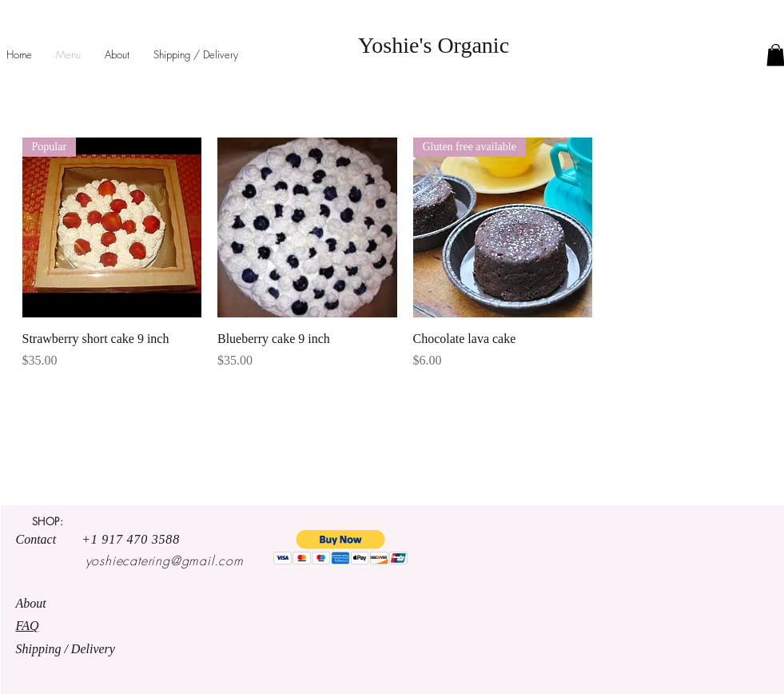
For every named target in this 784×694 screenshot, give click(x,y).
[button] (341, 547)
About (33, 603)
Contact (49, 539)
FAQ (28, 626)
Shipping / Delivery (67, 649)
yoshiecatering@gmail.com (165, 560)
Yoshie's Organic (434, 45)
